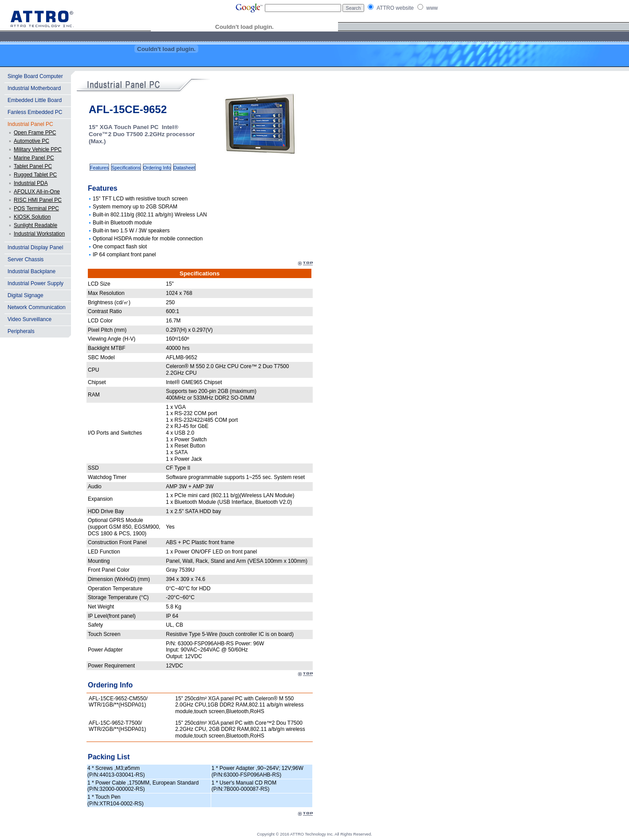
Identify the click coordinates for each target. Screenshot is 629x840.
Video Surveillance (29, 319)
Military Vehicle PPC (38, 149)
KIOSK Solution (32, 217)
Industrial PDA (31, 183)
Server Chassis (26, 259)
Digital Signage (26, 295)
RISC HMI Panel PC (38, 200)
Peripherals (21, 331)
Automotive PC (31, 141)
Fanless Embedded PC (35, 112)
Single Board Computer (35, 76)
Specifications (126, 168)
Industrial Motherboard (34, 88)
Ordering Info (157, 168)
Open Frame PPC (35, 133)
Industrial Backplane (31, 271)
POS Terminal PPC (36, 208)
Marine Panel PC (34, 158)
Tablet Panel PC (33, 166)
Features (99, 168)
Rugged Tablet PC (35, 175)
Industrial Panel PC (30, 124)
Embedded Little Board (35, 100)
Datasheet (184, 168)
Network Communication (37, 307)
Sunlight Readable (35, 225)
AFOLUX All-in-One (37, 192)
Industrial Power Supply (35, 283)
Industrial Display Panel (35, 247)
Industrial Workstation (39, 234)
